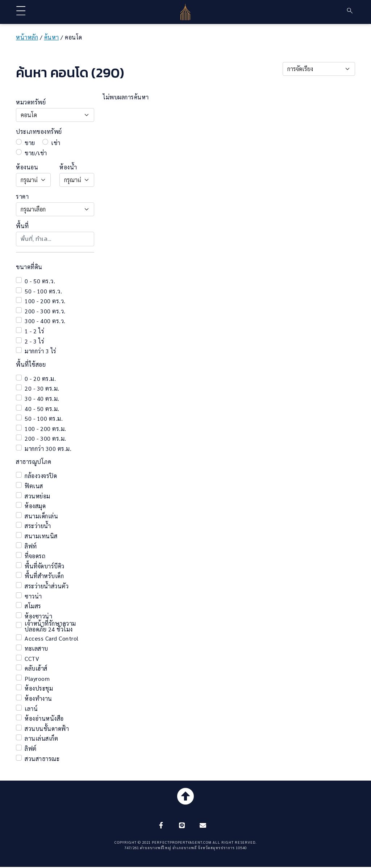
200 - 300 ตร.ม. (45, 439)
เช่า (56, 143)
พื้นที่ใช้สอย (31, 365)
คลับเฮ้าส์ (36, 669)
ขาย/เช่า (36, 153)
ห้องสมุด (35, 506)
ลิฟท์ (31, 546)
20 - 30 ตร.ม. (42, 388)
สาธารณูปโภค (34, 462)
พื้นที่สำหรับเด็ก (44, 576)
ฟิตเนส (34, 486)
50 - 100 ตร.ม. (44, 419)
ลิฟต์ (31, 749)
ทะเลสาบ (36, 649)
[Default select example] (319, 69)
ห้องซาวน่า (38, 616)
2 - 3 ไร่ (34, 341)
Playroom (37, 679)
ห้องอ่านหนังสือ (44, 719)
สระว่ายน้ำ (38, 526)
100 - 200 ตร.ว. (45, 301)
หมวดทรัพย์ (31, 102)
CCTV (32, 659)
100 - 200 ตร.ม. (45, 429)
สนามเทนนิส (41, 536)
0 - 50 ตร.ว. (40, 281)
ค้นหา (52, 37)
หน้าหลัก (27, 37)
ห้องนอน (27, 167)
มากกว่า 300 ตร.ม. (48, 449)
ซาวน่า (33, 596)
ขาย (30, 143)
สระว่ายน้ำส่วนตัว (47, 586)
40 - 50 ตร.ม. (42, 409)
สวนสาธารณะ (42, 759)
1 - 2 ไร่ (34, 331)
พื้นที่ (22, 226)
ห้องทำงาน (38, 699)
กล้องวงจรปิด (41, 476)
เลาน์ (31, 709)
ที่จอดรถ (35, 556)
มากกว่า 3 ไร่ (41, 351)
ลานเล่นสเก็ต (41, 739)
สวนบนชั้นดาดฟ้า (47, 729)
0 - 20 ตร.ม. (40, 379)
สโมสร (33, 606)
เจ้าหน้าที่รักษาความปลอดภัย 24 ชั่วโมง (50, 626)
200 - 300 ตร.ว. (45, 311)
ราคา (22, 197)
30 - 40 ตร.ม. (42, 399)
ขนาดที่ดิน (29, 267)
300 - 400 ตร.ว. (45, 321)
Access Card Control (52, 638)
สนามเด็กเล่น (41, 516)
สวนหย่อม (37, 496)
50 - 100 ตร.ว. (43, 291)
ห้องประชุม (39, 688)
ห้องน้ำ (68, 167)
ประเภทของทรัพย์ (39, 132)
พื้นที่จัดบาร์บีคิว (45, 566)
